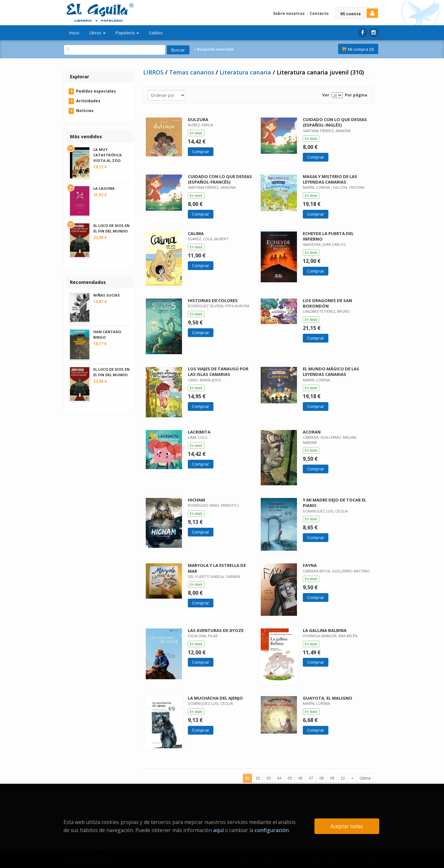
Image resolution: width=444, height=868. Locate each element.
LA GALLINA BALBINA (325, 630)
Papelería (127, 33)
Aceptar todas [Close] (347, 826)
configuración (272, 830)
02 (258, 778)
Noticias (85, 111)
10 (343, 778)
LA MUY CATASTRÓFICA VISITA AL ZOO (108, 155)
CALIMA (196, 233)
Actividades (88, 101)
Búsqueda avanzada (214, 49)
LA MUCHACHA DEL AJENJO (215, 698)
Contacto (319, 13)
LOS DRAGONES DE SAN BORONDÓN (327, 303)
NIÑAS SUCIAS (107, 295)
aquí (218, 830)
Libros (97, 33)
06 (300, 778)
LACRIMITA (199, 432)
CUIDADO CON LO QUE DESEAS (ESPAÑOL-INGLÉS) (335, 122)
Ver (326, 95)
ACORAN (312, 432)
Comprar (201, 152)
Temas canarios (192, 72)
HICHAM (196, 500)
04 (279, 778)
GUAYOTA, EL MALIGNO (328, 698)
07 (311, 778)
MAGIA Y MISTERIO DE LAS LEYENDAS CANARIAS (330, 179)
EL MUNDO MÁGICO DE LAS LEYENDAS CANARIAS (331, 372)
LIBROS (154, 72)
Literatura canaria (246, 72)
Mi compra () (358, 49)
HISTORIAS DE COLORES (213, 300)
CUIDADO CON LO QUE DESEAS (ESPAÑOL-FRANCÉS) (220, 179)
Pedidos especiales (96, 91)
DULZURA (198, 119)
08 (321, 778)
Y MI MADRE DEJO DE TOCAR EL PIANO (335, 503)
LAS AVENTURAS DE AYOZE (216, 630)
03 (269, 778)
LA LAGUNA (104, 188)
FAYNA (310, 565)
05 (290, 778)
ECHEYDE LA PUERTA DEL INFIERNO (328, 236)
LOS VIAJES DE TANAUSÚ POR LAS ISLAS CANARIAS (218, 372)
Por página (356, 95)
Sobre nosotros (289, 13)
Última (365, 778)
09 (332, 778)
